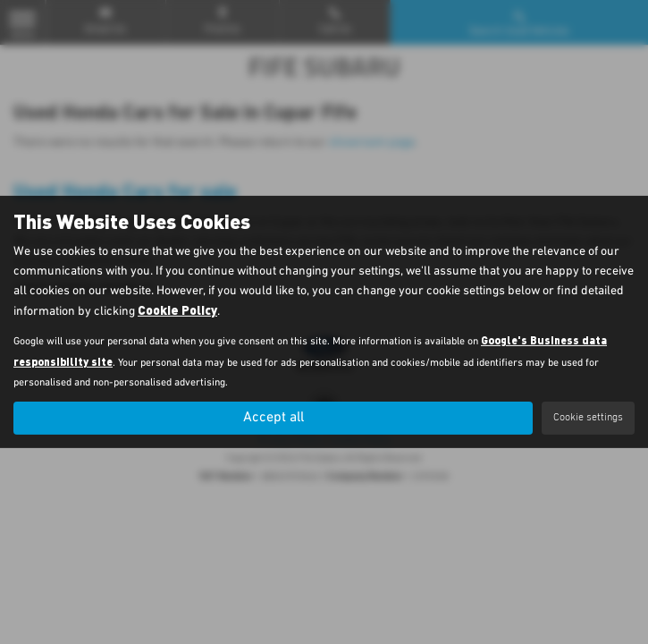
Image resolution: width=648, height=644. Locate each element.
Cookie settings (588, 418)
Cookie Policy (177, 310)
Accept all (274, 418)
